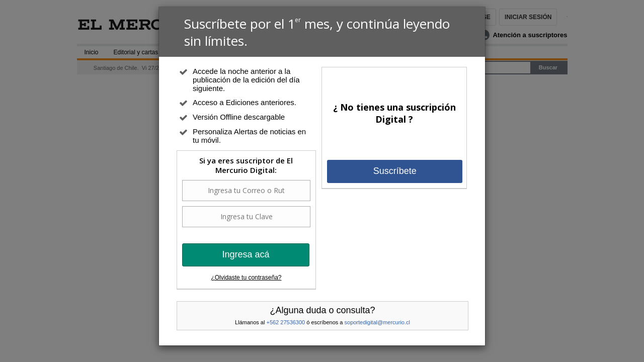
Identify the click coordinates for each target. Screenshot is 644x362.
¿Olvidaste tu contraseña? (246, 278)
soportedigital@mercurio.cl (377, 322)
